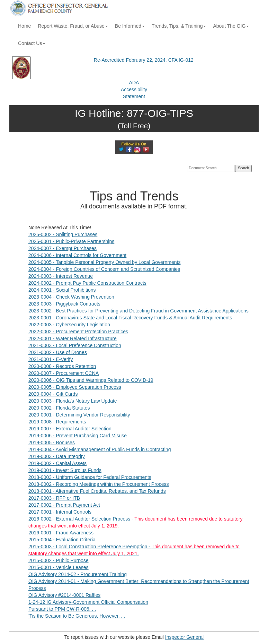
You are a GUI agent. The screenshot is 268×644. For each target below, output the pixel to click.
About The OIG (231, 26)
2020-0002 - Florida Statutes (59, 408)
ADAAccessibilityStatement (134, 89)
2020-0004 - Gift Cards (53, 394)
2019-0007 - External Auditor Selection (70, 429)
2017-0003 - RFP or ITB (54, 498)
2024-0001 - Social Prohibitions (62, 290)
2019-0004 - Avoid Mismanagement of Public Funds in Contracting (100, 449)
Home (24, 26)
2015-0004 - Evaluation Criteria (62, 540)
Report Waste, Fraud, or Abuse (73, 26)
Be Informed (130, 26)
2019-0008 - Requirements (57, 422)
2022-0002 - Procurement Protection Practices (78, 332)
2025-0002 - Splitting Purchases (63, 234)
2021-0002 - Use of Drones (58, 352)
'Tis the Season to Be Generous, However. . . (77, 616)
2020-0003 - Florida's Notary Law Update (73, 401)
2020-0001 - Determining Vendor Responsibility (79, 415)
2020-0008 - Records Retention (62, 366)
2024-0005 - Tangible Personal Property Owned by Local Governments (104, 262)
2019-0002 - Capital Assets (57, 463)
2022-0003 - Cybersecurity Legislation (69, 325)
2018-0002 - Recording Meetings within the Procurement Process (99, 484)
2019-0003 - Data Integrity (57, 456)
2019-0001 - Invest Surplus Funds (65, 470)
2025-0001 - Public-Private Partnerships (71, 241)
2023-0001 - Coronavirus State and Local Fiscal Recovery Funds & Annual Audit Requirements (130, 318)
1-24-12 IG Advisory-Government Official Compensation (88, 602)
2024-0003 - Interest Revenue (61, 276)
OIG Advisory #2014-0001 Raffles (64, 595)
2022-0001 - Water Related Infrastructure (73, 338)
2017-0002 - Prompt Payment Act (64, 505)
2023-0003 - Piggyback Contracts (64, 304)
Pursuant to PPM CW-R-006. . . (62, 609)
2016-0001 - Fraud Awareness (61, 533)
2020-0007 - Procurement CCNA (64, 373)
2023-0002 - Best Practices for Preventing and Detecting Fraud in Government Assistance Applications (139, 311)
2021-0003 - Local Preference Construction (75, 345)
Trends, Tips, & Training (179, 26)
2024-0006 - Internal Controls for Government (77, 255)
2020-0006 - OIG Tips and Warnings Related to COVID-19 (91, 380)
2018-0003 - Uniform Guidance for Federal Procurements (90, 477)
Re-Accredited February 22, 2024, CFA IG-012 (144, 60)
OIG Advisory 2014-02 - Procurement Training (78, 574)
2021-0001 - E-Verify (51, 359)
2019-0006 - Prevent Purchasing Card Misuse (78, 436)
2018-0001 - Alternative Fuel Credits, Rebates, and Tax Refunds (97, 491)
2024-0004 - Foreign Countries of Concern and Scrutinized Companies (104, 269)
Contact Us (32, 43)
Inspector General (184, 637)
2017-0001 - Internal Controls (60, 512)
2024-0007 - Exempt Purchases (62, 248)
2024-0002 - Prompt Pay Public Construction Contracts (87, 283)
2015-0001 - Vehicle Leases (59, 567)
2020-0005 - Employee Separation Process (75, 387)
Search (243, 168)
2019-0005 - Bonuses (52, 443)
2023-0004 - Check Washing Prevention (71, 297)
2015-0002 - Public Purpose (59, 560)
